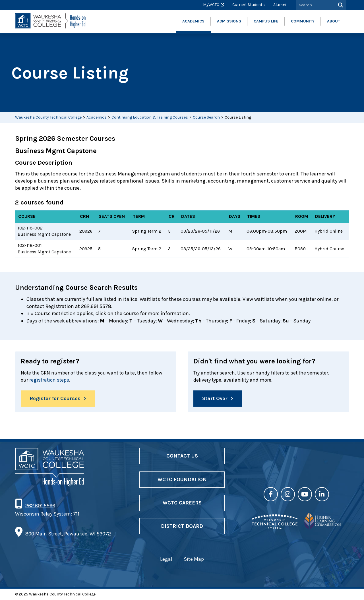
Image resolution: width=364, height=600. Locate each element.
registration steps (50, 380)
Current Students (249, 5)
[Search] (340, 5)
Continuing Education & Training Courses (150, 117)
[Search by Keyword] (315, 5)
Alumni (280, 5)
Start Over (215, 399)
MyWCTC (211, 5)
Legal (166, 560)
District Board (182, 526)
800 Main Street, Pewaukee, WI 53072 (68, 534)
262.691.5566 (40, 506)
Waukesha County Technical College (48, 117)
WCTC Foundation (182, 480)
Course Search (206, 117)
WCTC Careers (182, 503)
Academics (97, 117)
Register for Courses (55, 399)
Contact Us (182, 456)
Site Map (194, 560)
